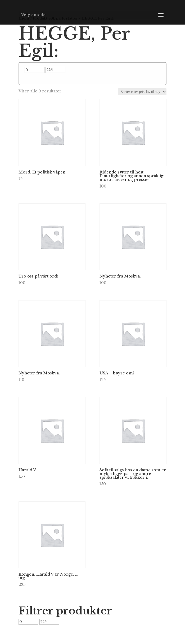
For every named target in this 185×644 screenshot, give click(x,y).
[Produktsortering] (142, 92)
